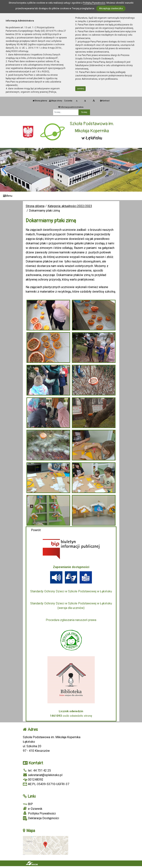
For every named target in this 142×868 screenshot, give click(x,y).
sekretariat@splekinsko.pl (43, 775)
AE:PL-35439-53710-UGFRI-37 (46, 784)
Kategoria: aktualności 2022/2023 (70, 206)
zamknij (81, 89)
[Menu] (71, 196)
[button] (138, 170)
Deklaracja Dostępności (41, 818)
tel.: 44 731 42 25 (37, 770)
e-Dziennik (33, 809)
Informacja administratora (71, 107)
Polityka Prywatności (39, 813)
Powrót (36, 530)
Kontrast (105, 101)
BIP (28, 804)
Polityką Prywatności (94, 3)
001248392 (33, 780)
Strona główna (40, 101)
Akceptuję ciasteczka (111, 8)
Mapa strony (56, 101)
